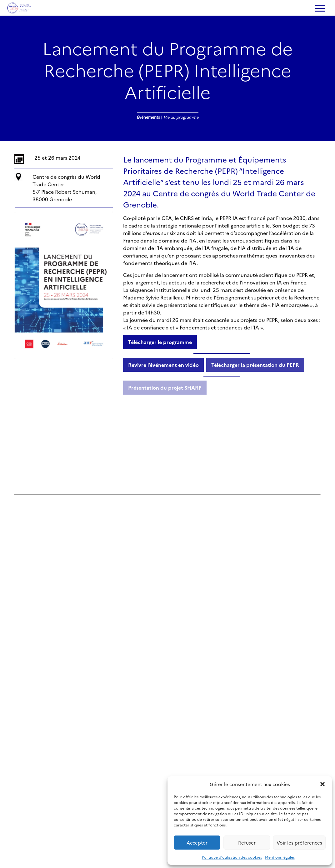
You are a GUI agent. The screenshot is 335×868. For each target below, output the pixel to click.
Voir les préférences (299, 843)
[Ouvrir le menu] (320, 9)
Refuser (247, 843)
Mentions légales (280, 857)
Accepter (197, 843)
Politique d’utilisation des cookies (232, 857)
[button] (322, 784)
